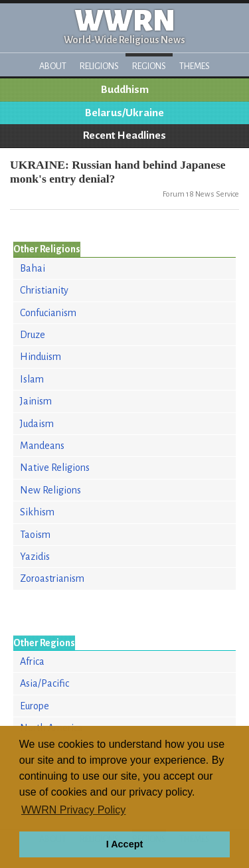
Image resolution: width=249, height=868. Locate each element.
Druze (33, 335)
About (53, 66)
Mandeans (42, 446)
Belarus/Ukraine (124, 113)
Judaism (37, 424)
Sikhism (37, 512)
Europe (35, 706)
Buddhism (125, 90)
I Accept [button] (124, 844)
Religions (99, 66)
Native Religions (55, 468)
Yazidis (35, 557)
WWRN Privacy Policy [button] (73, 810)
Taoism (35, 535)
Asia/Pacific (44, 683)
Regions (149, 66)
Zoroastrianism (52, 578)
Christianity (44, 290)
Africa (32, 661)
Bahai (33, 268)
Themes (195, 66)
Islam (32, 379)
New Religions (50, 490)
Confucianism (48, 313)
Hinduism (41, 357)
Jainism (36, 401)
